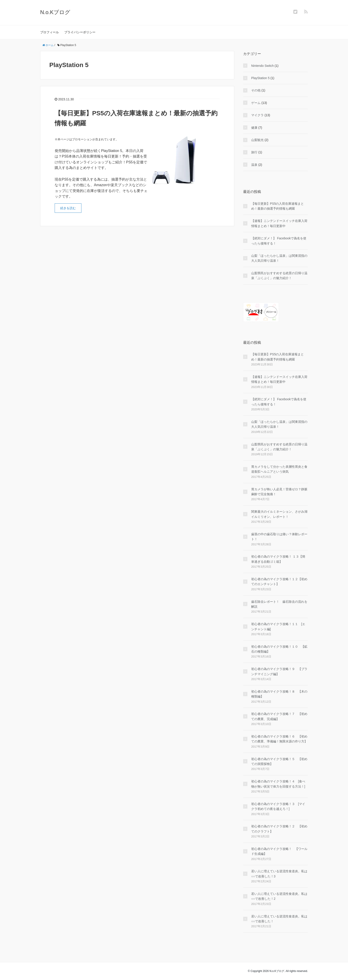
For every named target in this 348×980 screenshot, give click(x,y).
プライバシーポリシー (80, 32)
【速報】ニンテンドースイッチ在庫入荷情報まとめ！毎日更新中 (279, 223)
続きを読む (68, 208)
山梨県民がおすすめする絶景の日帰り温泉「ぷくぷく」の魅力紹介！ (279, 276)
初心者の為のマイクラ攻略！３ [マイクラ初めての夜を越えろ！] (278, 806)
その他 (256, 90)
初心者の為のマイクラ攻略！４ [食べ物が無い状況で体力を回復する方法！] (278, 784)
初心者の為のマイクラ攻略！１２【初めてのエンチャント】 (279, 582)
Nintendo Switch (262, 66)
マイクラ (257, 115)
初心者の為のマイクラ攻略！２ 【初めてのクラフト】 (279, 829)
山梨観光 (257, 140)
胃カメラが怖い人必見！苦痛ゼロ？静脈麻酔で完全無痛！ (279, 492)
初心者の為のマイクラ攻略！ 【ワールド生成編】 (279, 851)
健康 (254, 128)
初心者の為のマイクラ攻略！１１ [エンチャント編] (278, 626)
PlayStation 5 (260, 78)
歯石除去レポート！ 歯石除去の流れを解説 (279, 604)
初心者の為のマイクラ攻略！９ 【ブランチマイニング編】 (279, 671)
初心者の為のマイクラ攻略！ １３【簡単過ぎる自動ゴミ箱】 (278, 559)
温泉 (254, 165)
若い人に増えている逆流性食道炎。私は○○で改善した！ (279, 919)
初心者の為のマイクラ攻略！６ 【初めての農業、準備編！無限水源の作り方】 (279, 739)
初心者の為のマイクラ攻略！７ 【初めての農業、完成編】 (279, 716)
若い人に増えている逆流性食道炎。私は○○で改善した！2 (279, 896)
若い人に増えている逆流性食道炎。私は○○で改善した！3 (279, 874)
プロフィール (50, 32)
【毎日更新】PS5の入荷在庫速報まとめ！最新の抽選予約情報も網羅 (278, 206)
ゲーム (256, 103)
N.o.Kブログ (55, 12)
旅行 (254, 152)
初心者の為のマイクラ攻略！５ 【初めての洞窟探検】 (279, 761)
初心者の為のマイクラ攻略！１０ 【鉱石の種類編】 (279, 649)
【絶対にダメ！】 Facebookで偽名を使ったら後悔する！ (279, 241)
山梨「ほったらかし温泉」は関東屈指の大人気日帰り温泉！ (279, 258)
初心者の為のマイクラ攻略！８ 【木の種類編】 (279, 694)
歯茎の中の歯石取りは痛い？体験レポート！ (279, 537)
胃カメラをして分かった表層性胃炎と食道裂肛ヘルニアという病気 (279, 469)
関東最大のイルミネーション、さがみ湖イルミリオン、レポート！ (279, 514)
